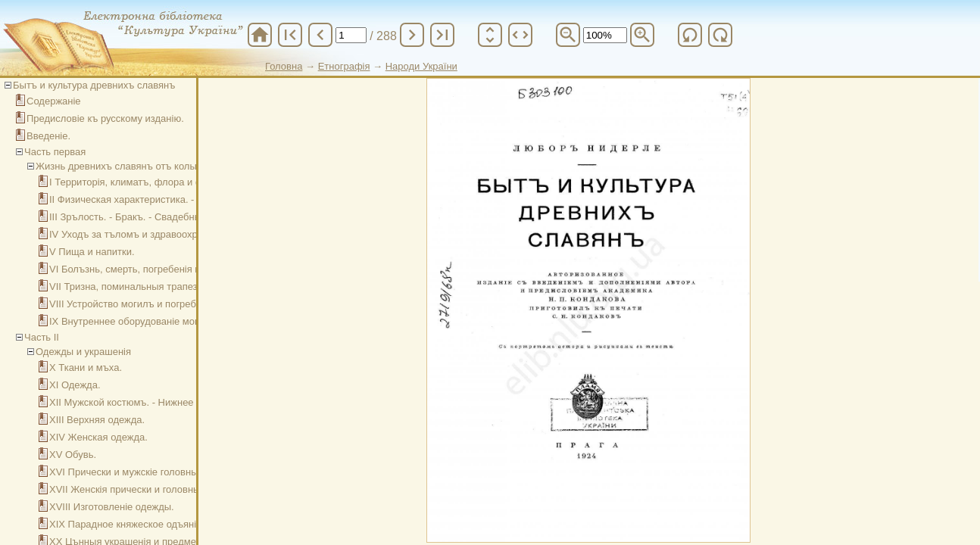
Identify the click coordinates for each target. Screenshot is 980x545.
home (260, 35)
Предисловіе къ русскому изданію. (105, 118)
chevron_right (412, 35)
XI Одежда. (75, 385)
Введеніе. (48, 136)
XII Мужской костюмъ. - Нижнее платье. (140, 402)
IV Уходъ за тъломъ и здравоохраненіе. (139, 234)
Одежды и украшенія (83, 352)
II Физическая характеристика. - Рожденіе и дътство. (169, 199)
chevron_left (320, 35)
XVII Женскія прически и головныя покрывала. (155, 489)
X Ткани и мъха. (86, 367)
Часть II (42, 337)
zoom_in (642, 35)
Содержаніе (54, 101)
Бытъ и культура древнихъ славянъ (94, 85)
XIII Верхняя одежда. (97, 420)
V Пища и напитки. (92, 252)
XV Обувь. (73, 455)
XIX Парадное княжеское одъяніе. (127, 524)
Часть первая (55, 152)
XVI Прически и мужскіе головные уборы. (144, 472)
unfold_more (490, 35)
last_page (442, 35)
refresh (690, 35)
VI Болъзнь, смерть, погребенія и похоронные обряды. (174, 269)
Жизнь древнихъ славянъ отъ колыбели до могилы (153, 166)
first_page (290, 35)
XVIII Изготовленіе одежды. (112, 507)
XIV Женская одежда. (98, 437)
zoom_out (568, 35)
